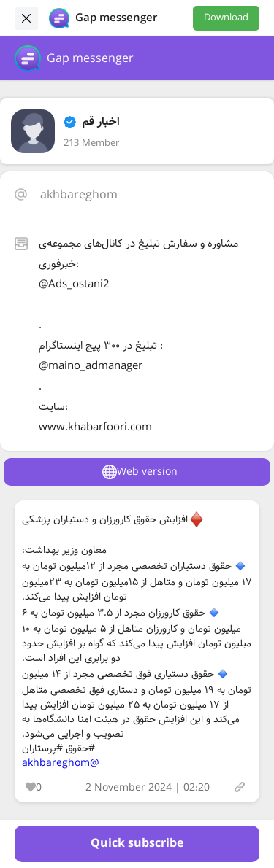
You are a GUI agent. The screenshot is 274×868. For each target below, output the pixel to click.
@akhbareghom (61, 763)
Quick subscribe (137, 844)
